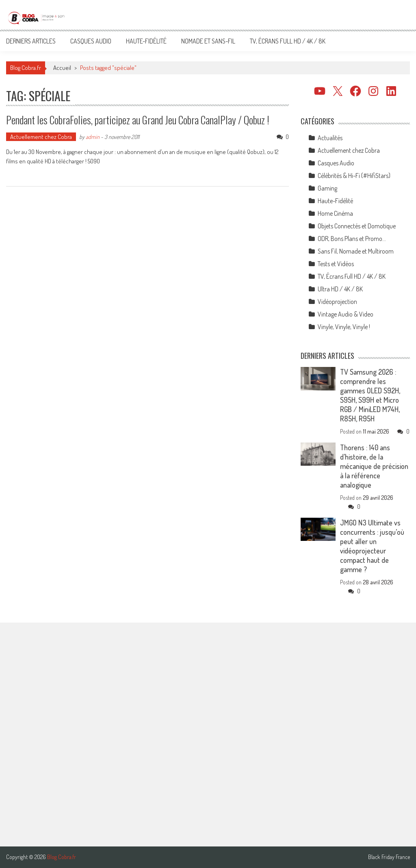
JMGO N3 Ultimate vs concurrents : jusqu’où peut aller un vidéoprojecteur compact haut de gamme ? (372, 546)
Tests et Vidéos (336, 264)
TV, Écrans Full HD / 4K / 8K (288, 41)
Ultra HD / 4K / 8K (340, 289)
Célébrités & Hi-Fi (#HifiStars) (354, 176)
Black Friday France (389, 857)
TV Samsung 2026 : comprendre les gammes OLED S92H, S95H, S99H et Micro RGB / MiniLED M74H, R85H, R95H (370, 395)
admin (93, 137)
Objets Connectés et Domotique (357, 226)
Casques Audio (91, 41)
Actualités (330, 138)
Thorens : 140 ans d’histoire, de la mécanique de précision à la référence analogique (374, 466)
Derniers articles (31, 41)
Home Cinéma (335, 213)
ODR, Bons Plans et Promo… (352, 239)
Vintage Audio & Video (346, 314)
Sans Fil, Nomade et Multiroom (356, 251)
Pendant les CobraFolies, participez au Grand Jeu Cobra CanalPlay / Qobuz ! (138, 120)
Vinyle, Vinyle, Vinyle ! (344, 327)
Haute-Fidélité (146, 41)
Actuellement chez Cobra (41, 137)
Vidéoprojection (337, 302)
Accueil (62, 68)
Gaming (327, 188)
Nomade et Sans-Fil (208, 41)
